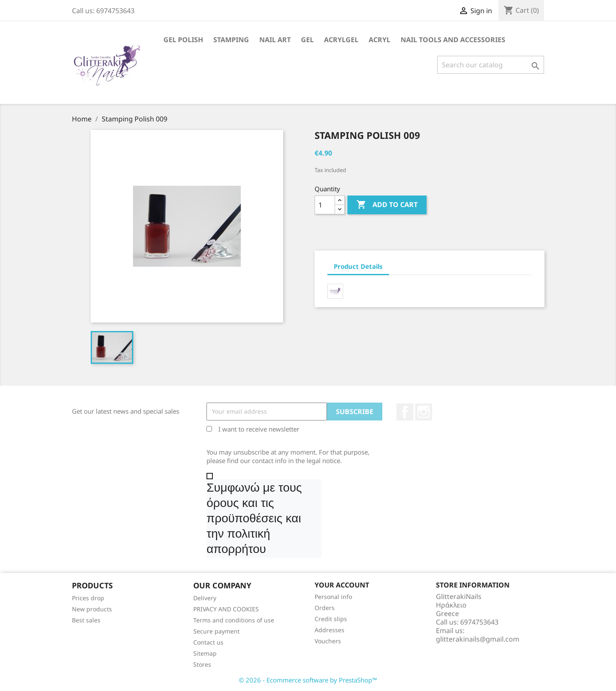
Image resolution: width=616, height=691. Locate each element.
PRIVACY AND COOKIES (226, 609)
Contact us (208, 642)
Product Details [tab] (358, 266)
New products (92, 609)
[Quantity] (325, 205)
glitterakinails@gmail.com (478, 639)
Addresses (329, 630)
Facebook (405, 412)
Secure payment (216, 631)
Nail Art (275, 40)
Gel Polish (183, 40)
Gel (307, 40)
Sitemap (205, 653)
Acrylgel (341, 40)
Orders (325, 608)
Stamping (231, 40)
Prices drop (88, 598)
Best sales (86, 620)
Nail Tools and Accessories (453, 40)
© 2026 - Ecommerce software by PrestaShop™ (308, 680)
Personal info (333, 597)
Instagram (424, 412)
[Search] (491, 65)
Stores (202, 664)
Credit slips (331, 619)
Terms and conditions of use (234, 620)
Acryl (380, 40)
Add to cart (387, 205)
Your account (342, 585)
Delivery (205, 598)
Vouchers (328, 641)
